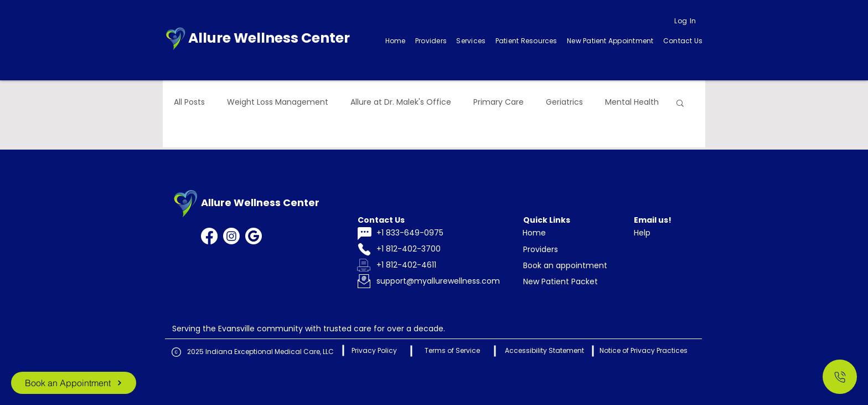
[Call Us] (840, 377)
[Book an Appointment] (74, 383)
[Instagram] (231, 236)
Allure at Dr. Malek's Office (401, 102)
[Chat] (364, 234)
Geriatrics (564, 102)
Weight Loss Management (278, 102)
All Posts (189, 102)
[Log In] (685, 21)
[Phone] (364, 250)
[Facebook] (209, 236)
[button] (471, 41)
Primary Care (498, 102)
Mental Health (632, 102)
